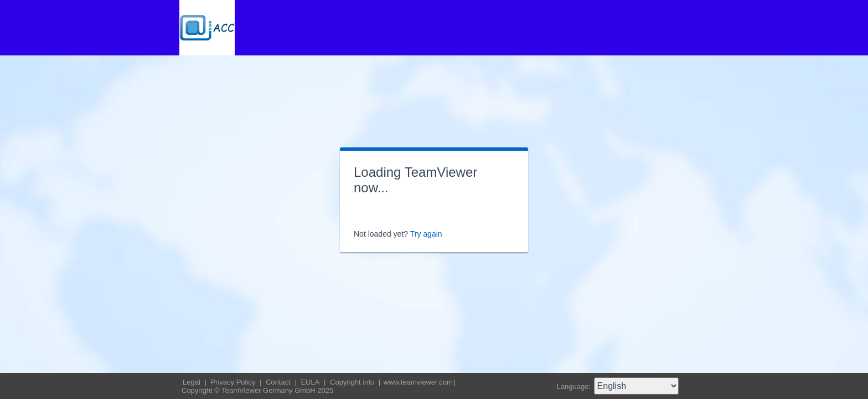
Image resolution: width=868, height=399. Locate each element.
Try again (426, 234)
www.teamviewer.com (418, 382)
